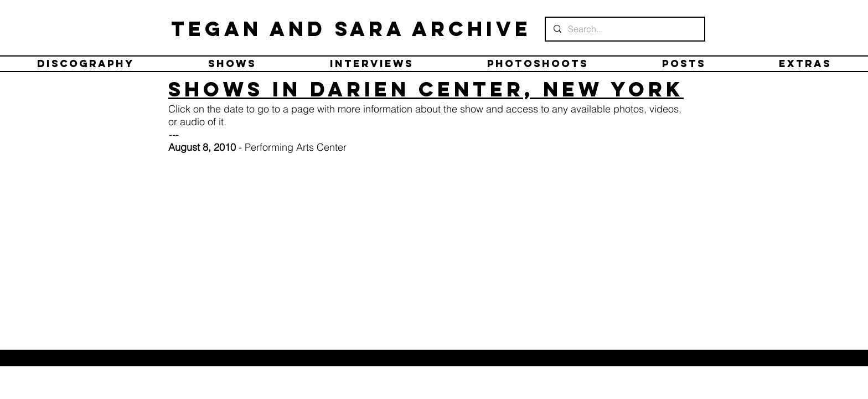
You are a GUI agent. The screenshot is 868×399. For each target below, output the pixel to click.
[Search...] (624, 29)
